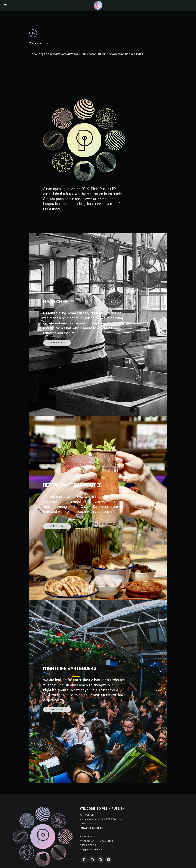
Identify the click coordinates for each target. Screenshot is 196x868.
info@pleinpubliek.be (91, 828)
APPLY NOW (57, 343)
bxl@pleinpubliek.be (91, 850)
